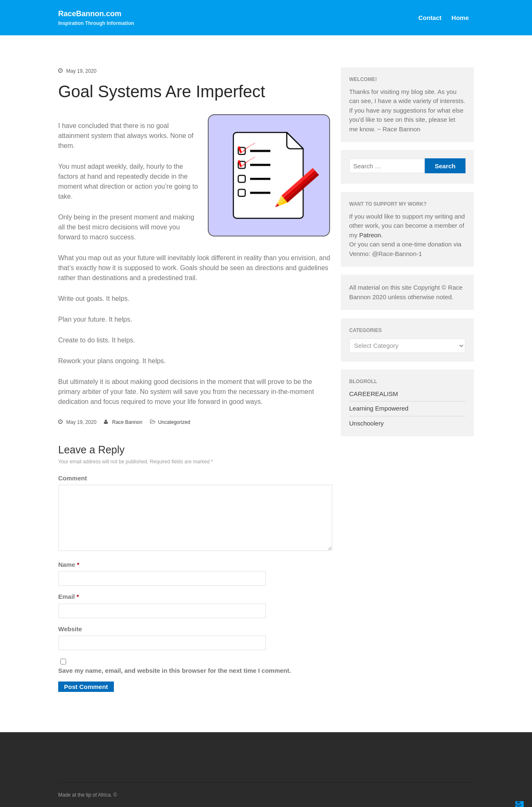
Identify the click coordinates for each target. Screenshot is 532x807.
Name (69, 565)
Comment (73, 478)
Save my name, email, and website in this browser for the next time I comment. (175, 670)
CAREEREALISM (374, 394)
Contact (430, 18)
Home (460, 18)
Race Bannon (127, 422)
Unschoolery (366, 423)
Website (70, 629)
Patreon (370, 235)
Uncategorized (174, 422)
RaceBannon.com (90, 14)
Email (69, 597)
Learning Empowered (379, 408)
